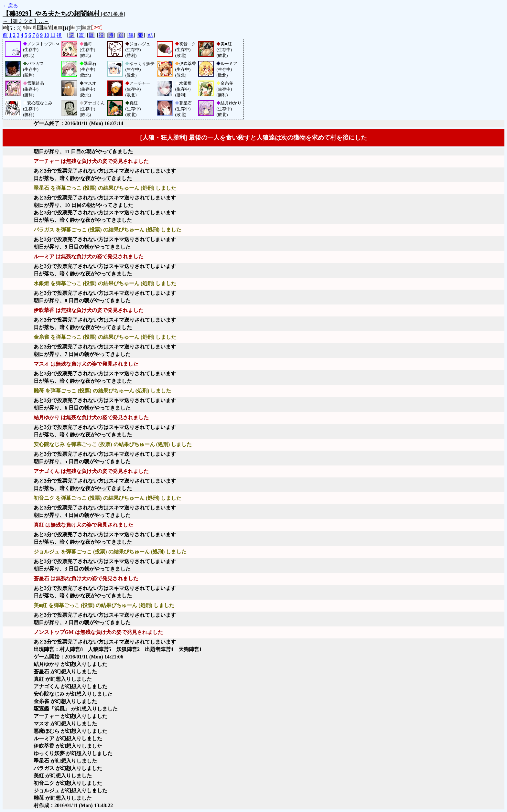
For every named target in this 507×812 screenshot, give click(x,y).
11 (53, 35)
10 (47, 35)
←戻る (10, 6)
